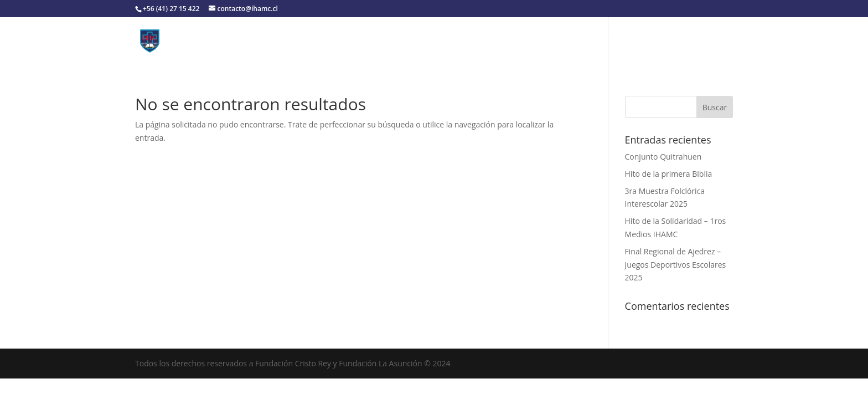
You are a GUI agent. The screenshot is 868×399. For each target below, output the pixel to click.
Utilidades (524, 41)
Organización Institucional (335, 41)
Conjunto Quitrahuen (663, 157)
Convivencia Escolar (441, 41)
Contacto (647, 41)
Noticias (695, 41)
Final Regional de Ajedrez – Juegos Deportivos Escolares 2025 (676, 265)
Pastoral (586, 41)
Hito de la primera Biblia (669, 174)
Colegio (243, 41)
